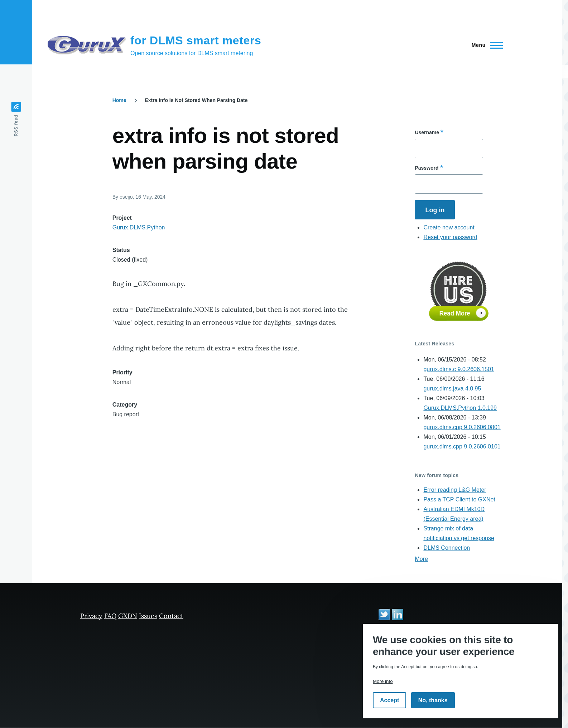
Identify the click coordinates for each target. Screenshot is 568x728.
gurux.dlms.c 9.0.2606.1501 (459, 369)
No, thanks (433, 700)
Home (119, 100)
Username (427, 132)
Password (427, 168)
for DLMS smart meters (196, 40)
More (421, 559)
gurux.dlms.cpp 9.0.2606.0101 (462, 446)
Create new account (449, 227)
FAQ (110, 616)
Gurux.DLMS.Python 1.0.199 (460, 408)
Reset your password (450, 237)
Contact (171, 616)
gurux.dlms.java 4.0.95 (452, 389)
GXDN (128, 616)
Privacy (91, 616)
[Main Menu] (485, 45)
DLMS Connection (447, 548)
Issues (148, 616)
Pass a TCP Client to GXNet (459, 499)
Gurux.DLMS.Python (139, 227)
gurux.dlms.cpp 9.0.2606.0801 (462, 427)
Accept (389, 700)
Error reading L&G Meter (455, 490)
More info (383, 681)
